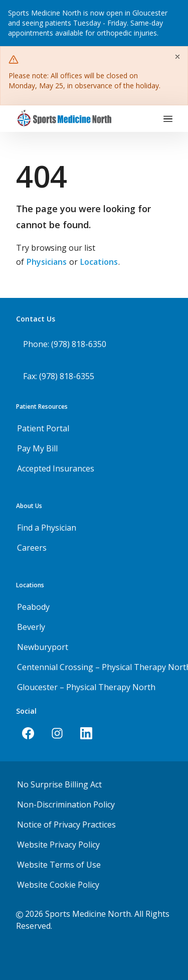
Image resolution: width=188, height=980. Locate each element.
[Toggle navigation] (168, 119)
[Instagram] (57, 733)
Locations (99, 262)
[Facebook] (28, 733)
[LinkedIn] (86, 733)
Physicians (47, 262)
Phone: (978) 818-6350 (65, 344)
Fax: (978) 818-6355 (59, 376)
